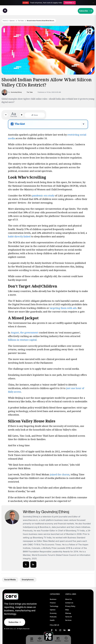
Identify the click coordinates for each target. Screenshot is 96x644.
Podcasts (53, 617)
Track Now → (69, 3)
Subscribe (86, 11)
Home (5, 21)
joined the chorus (59, 474)
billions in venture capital (22, 340)
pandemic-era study (43, 196)
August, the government (24, 333)
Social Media (10, 580)
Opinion (12, 21)
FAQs (67, 610)
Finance (53, 603)
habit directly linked (19, 236)
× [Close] (93, 3)
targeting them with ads (63, 308)
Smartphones (28, 580)
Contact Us (69, 603)
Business (53, 599)
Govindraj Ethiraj (16, 92)
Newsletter (58, 639)
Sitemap (68, 613)
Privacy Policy (70, 606)
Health (52, 620)
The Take (21, 21)
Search (66, 639)
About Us (69, 599)
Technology (54, 606)
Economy (53, 613)
